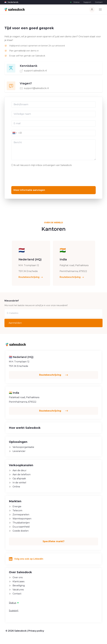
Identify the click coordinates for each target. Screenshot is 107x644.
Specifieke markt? (53, 541)
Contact (99, 2)
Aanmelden (15, 323)
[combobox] (15, 133)
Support (87, 2)
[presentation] (32, 176)
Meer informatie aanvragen (29, 190)
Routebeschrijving (31, 285)
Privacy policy (36, 631)
